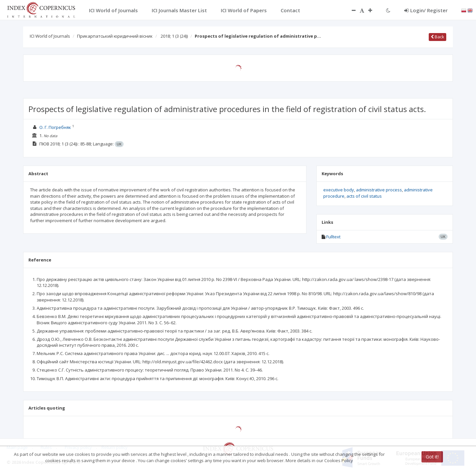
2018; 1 (174, 36)
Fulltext (333, 237)
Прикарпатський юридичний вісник (115, 36)
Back (437, 37)
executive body (339, 190)
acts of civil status (364, 196)
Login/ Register (426, 10)
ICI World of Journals (50, 36)
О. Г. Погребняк (55, 127)
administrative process (379, 190)
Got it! (432, 457)
